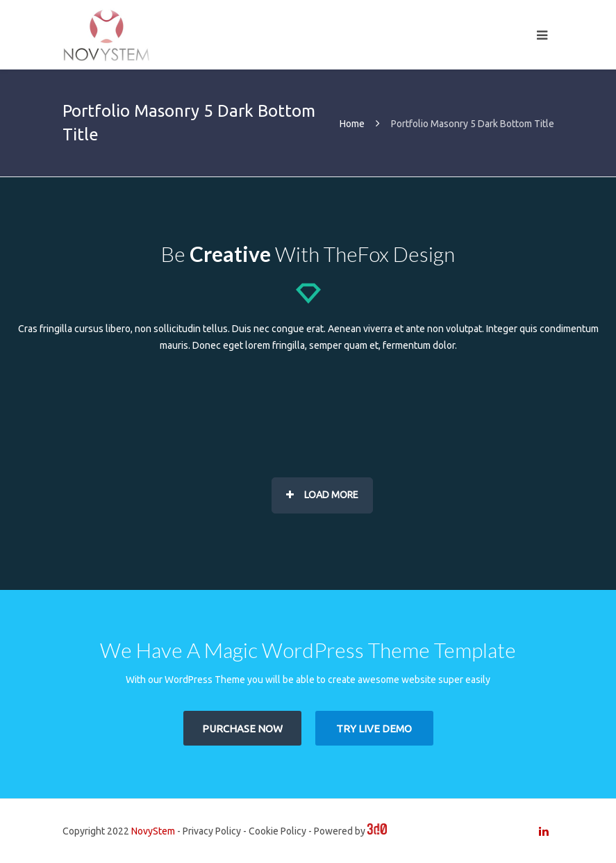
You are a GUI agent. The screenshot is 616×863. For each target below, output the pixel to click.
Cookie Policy (277, 831)
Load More (322, 495)
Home (352, 124)
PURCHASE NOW (242, 729)
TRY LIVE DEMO (374, 729)
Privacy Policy (212, 831)
